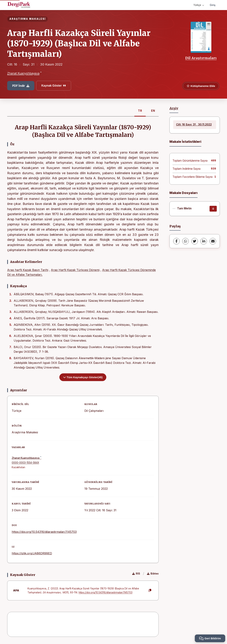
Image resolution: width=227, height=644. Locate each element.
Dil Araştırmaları (201, 58)
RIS (136, 574)
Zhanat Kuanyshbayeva (23, 73)
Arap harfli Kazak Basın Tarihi (28, 270)
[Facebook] (176, 241)
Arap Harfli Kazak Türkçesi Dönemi (75, 270)
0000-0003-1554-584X (25, 463)
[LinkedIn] (204, 241)
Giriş (213, 5)
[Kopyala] (150, 590)
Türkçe (199, 5)
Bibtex (153, 574)
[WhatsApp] (185, 241)
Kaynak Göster (54, 86)
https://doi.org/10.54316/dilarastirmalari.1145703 (44, 532)
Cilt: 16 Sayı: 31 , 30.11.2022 (194, 125)
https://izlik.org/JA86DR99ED (32, 553)
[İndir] (213, 209)
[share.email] (213, 241)
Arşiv (174, 108)
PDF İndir (21, 86)
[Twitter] (195, 241)
